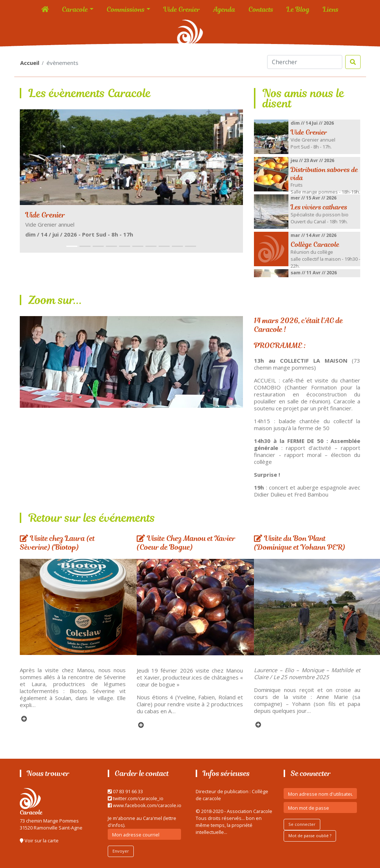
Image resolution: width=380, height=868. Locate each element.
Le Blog (298, 9)
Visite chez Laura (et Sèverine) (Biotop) (57, 543)
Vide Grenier (182, 9)
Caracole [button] (75, 9)
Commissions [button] (126, 9)
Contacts (261, 9)
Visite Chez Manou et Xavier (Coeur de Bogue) (186, 543)
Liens (331, 9)
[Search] (305, 62)
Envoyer (121, 851)
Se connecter (302, 824)
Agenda (224, 9)
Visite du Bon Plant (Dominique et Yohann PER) (300, 543)
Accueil (30, 63)
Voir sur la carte (39, 840)
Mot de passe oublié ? (310, 836)
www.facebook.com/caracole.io (145, 805)
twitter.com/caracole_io (136, 798)
